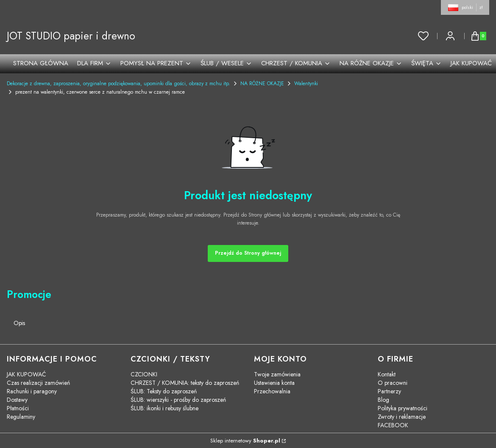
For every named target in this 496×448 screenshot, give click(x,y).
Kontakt (387, 374)
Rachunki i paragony (32, 391)
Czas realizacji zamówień (38, 383)
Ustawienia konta (274, 383)
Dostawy (17, 400)
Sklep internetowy (245, 441)
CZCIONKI (144, 374)
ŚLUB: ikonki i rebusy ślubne (164, 408)
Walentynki (306, 83)
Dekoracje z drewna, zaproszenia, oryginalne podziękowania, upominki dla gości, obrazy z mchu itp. (118, 83)
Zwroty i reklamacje (402, 417)
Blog (383, 400)
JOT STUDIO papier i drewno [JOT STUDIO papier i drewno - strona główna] (71, 36)
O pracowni (393, 383)
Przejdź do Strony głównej (248, 253)
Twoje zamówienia (277, 374)
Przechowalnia (272, 391)
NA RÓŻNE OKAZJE (262, 83)
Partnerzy (389, 391)
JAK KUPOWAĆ (26, 374)
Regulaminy (21, 417)
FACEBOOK (393, 425)
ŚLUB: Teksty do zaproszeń (164, 391)
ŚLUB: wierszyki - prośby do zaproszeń (178, 400)
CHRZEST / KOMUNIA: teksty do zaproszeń (185, 383)
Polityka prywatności (403, 408)
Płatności (18, 408)
